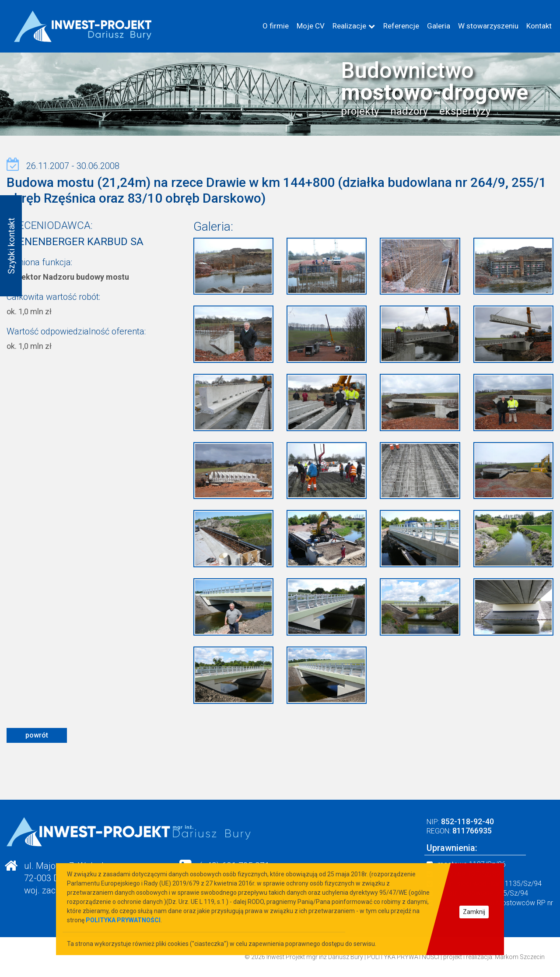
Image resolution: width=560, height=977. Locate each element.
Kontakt (539, 26)
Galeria (439, 26)
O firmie (276, 26)
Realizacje (349, 26)
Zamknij (474, 912)
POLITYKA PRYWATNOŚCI (403, 957)
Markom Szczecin (520, 957)
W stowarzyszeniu (488, 26)
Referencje (401, 26)
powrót (37, 735)
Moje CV (311, 26)
